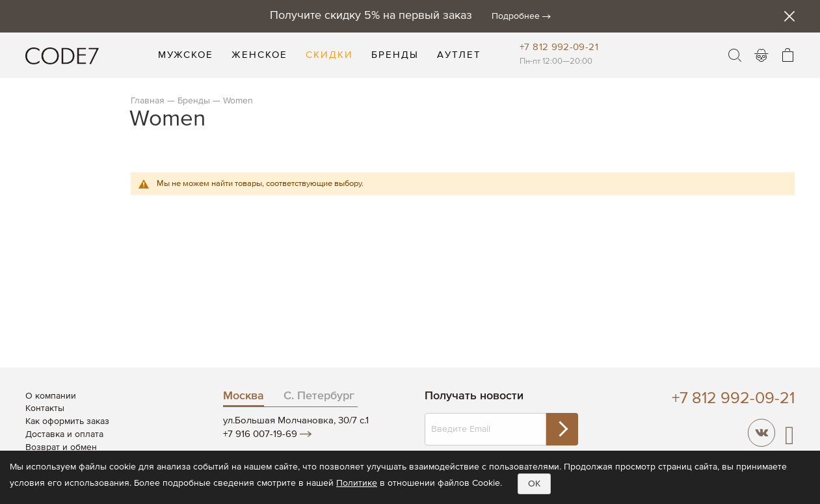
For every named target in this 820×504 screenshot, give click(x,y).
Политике (357, 483)
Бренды (194, 101)
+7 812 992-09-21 (559, 47)
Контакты (45, 408)
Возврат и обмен (61, 447)
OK (534, 484)
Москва (244, 396)
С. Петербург (319, 396)
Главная (148, 101)
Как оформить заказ (67, 421)
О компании (51, 396)
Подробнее (516, 16)
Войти (761, 55)
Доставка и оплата (64, 434)
